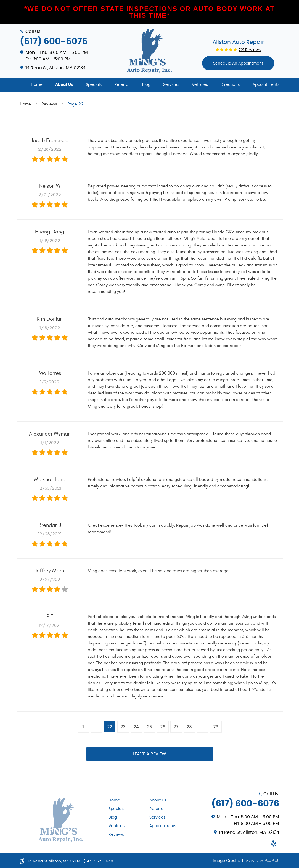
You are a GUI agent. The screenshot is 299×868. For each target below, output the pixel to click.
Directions (230, 85)
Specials (94, 85)
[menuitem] (37, 85)
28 (189, 727)
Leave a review (149, 754)
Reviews (49, 104)
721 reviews (250, 50)
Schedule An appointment (238, 63)
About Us (64, 85)
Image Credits (226, 861)
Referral (122, 85)
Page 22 (76, 104)
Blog (146, 85)
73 (216, 727)
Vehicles (200, 85)
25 (150, 727)
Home (37, 85)
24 (136, 727)
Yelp (274, 843)
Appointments (266, 85)
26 (163, 727)
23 (123, 727)
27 (176, 727)
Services (171, 85)
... (96, 727)
